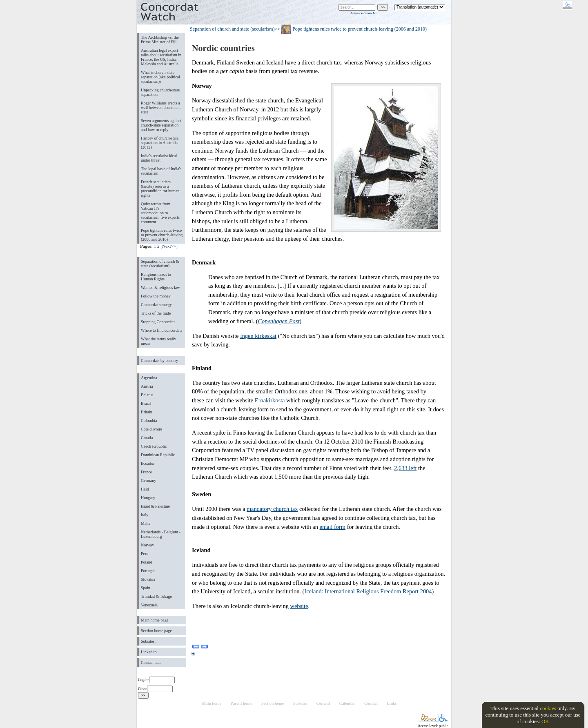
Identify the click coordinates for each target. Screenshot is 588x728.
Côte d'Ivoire (151, 429)
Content (323, 703)
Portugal (148, 571)
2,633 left (405, 468)
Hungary (148, 498)
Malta (146, 523)
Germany (148, 481)
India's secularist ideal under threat (159, 158)
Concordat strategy (156, 305)
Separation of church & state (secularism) (160, 264)
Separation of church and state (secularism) (232, 29)
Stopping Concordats (158, 322)
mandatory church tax (272, 509)
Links (392, 703)
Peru (145, 554)
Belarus (147, 395)
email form (333, 527)
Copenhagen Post (278, 321)
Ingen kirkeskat (258, 336)
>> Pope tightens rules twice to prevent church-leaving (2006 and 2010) (351, 29)
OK (545, 721)
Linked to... (150, 652)
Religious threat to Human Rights (156, 277)
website (299, 606)
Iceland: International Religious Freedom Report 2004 (368, 591)
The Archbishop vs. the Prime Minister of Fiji (160, 40)
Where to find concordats (161, 330)
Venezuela (149, 605)
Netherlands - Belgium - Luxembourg (161, 534)
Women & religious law (160, 287)
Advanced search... (364, 13)
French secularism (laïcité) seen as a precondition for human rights (160, 189)
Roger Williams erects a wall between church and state (161, 108)
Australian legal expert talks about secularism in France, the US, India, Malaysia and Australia (161, 57)
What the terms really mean (158, 341)
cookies (548, 708)
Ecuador (148, 463)
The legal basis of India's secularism (161, 171)
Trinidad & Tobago (156, 596)
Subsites (300, 703)
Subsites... (149, 641)
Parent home (241, 703)
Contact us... (151, 663)
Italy (145, 515)
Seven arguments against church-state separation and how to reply (161, 125)
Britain (147, 412)
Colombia (149, 421)
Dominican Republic (158, 455)
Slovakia (148, 579)
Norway (147, 545)
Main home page (155, 620)
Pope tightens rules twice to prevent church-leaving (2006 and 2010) (162, 235)
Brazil (146, 403)
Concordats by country (159, 361)
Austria (147, 386)
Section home (273, 703)
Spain (146, 588)
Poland (147, 562)
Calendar (347, 703)
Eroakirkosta (270, 400)
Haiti (145, 489)
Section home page (156, 631)
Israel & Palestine (155, 506)
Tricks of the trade (156, 313)
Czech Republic (154, 446)
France (146, 472)
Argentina (149, 378)
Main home (212, 703)
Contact (371, 703)
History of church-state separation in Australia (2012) (160, 143)
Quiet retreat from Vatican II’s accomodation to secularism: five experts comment (160, 213)
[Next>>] (169, 246)
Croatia (147, 438)
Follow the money (156, 296)
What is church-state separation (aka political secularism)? (160, 77)
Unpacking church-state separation (160, 92)
